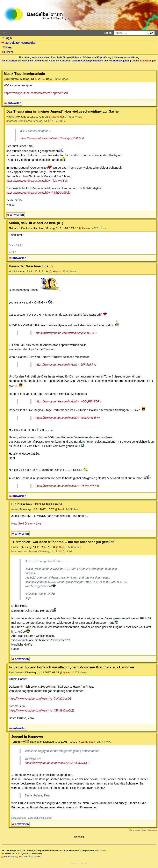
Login (7, 38)
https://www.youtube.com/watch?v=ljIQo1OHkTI (66, 333)
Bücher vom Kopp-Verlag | (99, 57)
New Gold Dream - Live (26, 523)
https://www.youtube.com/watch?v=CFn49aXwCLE (41, 710)
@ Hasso (84, 228)
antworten (15, 103)
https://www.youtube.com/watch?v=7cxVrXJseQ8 (40, 699)
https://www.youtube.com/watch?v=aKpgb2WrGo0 (36, 93)
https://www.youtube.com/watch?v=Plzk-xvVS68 (37, 181)
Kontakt (37, 857)
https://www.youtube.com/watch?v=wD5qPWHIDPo (68, 401)
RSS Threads (25, 857)
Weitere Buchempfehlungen (87, 61)
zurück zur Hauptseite (19, 43)
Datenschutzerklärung (127, 57)
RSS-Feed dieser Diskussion (144, 830)
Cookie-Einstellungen (143, 61)
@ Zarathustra (58, 117)
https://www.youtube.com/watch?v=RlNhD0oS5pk (38, 193)
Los (151, 33)
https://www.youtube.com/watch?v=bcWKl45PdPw (68, 418)
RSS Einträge (10, 857)
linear (7, 47)
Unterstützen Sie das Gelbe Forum (21, 61)
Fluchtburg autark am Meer (34, 57)
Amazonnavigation (119, 61)
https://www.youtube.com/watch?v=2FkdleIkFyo (66, 365)
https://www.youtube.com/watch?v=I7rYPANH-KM (67, 486)
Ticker (8, 52)
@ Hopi (59, 509)
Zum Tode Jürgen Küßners (66, 57)
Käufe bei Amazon (59, 61)
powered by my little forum (79, 863)
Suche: (109, 33)
